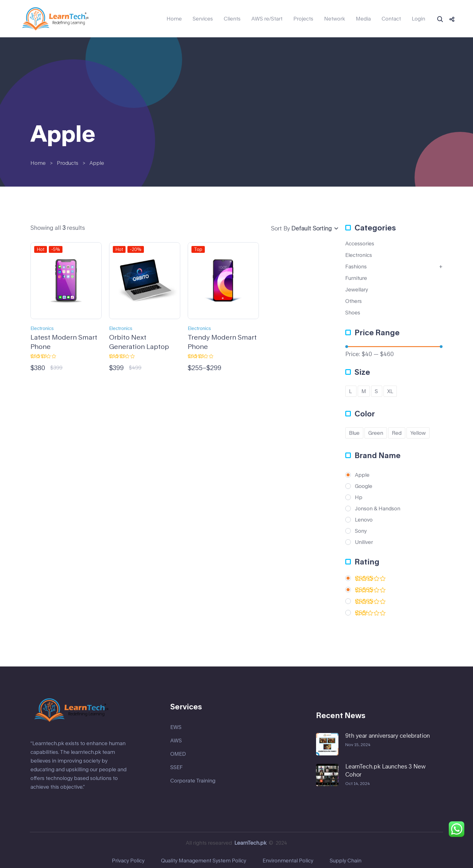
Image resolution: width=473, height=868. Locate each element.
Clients (232, 19)
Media (363, 19)
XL (390, 391)
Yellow (418, 433)
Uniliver (364, 542)
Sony (361, 531)
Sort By (280, 228)
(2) (370, 580)
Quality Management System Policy (204, 860)
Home (174, 19)
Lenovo (364, 520)
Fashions (356, 266)
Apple (362, 475)
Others (354, 301)
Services (203, 19)
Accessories (360, 243)
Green (376, 433)
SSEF (177, 767)
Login (418, 19)
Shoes (353, 312)
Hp (359, 497)
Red (397, 433)
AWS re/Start (267, 19)
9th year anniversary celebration (388, 736)
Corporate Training (193, 780)
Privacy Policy (128, 860)
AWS (176, 740)
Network (335, 19)
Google (364, 486)
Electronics (42, 328)
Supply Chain (346, 860)
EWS (176, 727)
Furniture (356, 278)
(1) (370, 591)
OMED (178, 754)
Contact (391, 19)
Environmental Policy (288, 860)
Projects (303, 19)
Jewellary (357, 289)
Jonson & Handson (378, 508)
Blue (354, 433)
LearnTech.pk (250, 843)
